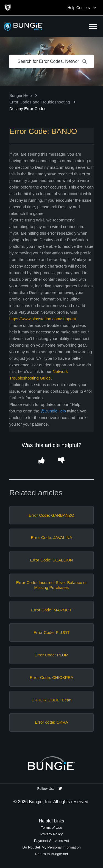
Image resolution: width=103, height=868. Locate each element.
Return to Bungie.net (51, 854)
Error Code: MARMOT (51, 610)
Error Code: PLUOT (52, 632)
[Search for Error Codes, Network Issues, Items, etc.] (52, 61)
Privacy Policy (52, 834)
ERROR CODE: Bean (51, 700)
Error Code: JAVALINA (51, 537)
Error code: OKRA (51, 722)
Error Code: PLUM (51, 655)
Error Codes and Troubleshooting (40, 102)
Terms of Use (51, 828)
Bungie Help (21, 95)
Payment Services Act (52, 841)
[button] (93, 26)
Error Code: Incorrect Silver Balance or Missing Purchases (52, 585)
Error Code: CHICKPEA (51, 677)
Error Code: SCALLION (52, 560)
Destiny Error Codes (28, 109)
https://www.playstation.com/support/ (43, 319)
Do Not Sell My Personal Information (51, 847)
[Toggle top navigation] (95, 8)
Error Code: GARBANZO (52, 515)
